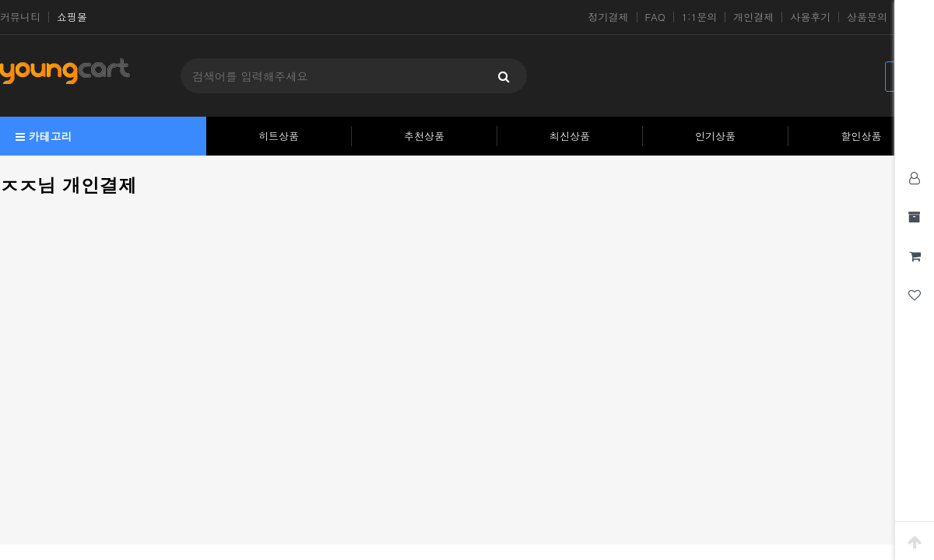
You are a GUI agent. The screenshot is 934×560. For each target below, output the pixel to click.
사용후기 (810, 17)
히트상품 (279, 136)
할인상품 (862, 136)
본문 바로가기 (0, 0)
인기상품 (715, 136)
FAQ (655, 17)
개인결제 (753, 17)
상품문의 (867, 17)
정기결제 (609, 17)
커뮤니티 (20, 17)
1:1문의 (700, 17)
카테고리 (44, 136)
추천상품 (424, 136)
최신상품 (570, 136)
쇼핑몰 (72, 17)
